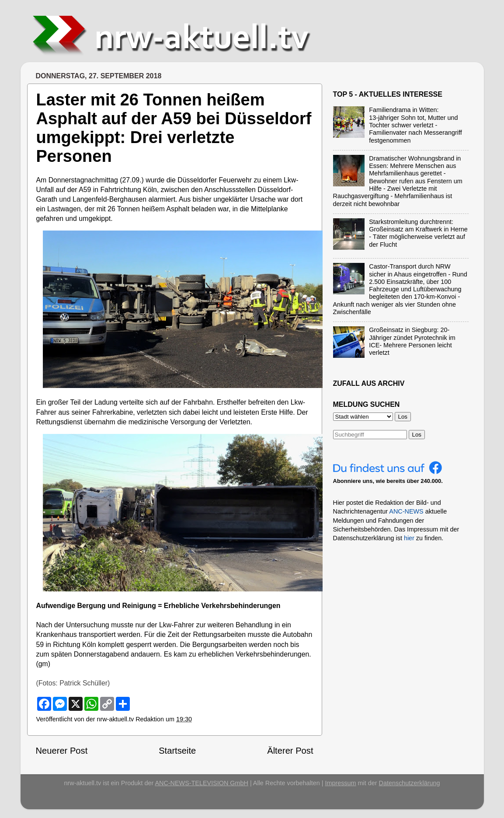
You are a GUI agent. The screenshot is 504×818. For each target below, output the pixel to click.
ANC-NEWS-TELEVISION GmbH (202, 783)
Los (417, 435)
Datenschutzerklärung (410, 783)
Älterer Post (290, 751)
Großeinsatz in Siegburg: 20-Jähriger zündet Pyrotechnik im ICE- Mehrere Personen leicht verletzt (412, 341)
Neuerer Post (62, 751)
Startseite (177, 751)
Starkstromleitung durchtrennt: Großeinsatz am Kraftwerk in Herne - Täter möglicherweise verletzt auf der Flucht (418, 233)
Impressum (340, 783)
